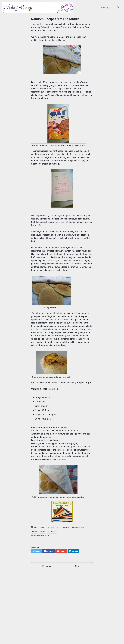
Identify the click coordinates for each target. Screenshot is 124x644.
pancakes (65, 527)
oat (58, 527)
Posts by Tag (106, 8)
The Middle (66, 27)
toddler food (52, 532)
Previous (47, 566)
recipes (35, 532)
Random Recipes (78, 527)
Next (77, 566)
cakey (42, 527)
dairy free (50, 527)
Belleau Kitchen (48, 27)
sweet (43, 532)
